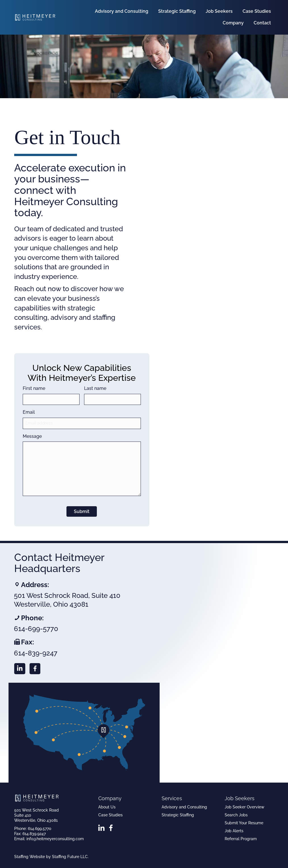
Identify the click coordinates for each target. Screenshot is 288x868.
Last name (95, 388)
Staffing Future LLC (70, 857)
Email (29, 412)
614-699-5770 (36, 629)
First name (34, 388)
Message (32, 436)
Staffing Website (30, 857)
